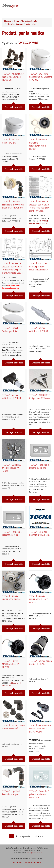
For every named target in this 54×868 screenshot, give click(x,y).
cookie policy (36, 862)
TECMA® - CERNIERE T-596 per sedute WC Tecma (13, 468)
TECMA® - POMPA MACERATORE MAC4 (11, 598)
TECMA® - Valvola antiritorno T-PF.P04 (11, 397)
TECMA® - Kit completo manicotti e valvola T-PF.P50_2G (13, 77)
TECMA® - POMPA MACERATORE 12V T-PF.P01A (39, 599)
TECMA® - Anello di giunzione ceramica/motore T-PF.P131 (38, 144)
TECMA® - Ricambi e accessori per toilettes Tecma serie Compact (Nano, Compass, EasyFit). (13, 268)
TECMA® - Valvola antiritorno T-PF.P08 (39, 329)
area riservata (18, 862)
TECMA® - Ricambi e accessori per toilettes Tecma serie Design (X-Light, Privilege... (40, 206)
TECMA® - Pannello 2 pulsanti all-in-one (39, 466)
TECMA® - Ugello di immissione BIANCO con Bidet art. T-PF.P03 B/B (13, 204)
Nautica (8, 21)
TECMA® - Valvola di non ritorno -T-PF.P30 (40, 662)
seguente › (26, 836)
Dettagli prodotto (14, 107)
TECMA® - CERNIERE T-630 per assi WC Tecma (40, 397)
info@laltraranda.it (34, 853)
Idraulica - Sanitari (15, 24)
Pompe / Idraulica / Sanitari (26, 21)
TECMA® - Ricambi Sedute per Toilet (11, 329)
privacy (27, 862)
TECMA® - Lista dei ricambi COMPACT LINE (40, 533)
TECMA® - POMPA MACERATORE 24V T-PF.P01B (12, 664)
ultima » (39, 836)
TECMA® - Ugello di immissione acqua (11, 793)
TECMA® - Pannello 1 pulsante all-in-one (12, 533)
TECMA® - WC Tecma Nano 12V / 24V (12, 141)
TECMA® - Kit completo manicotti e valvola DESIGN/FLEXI (40, 728)
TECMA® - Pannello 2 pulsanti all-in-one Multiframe (39, 794)
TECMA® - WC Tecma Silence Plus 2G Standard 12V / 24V (41, 77)
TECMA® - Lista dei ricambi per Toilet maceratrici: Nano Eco (39, 266)
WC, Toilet (31, 24)
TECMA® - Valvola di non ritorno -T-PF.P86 (13, 727)
